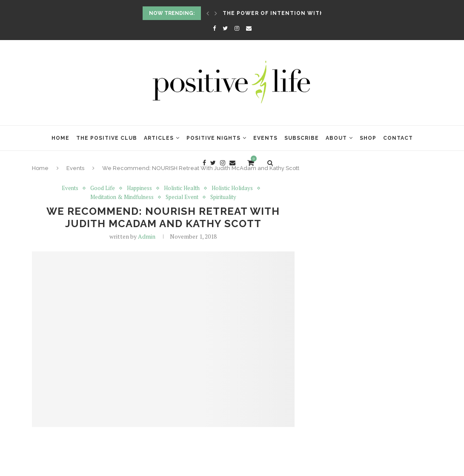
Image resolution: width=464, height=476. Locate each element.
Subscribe (302, 138)
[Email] (249, 28)
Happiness (139, 188)
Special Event (182, 197)
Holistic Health (182, 188)
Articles (159, 138)
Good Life (103, 188)
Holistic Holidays (232, 188)
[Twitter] (225, 28)
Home (60, 138)
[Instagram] (237, 28)
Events (265, 138)
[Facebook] (214, 28)
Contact (398, 138)
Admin (147, 236)
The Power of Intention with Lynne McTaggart (304, 13)
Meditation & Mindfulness (122, 197)
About (336, 138)
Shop (368, 138)
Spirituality (223, 197)
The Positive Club (107, 138)
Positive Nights (213, 138)
